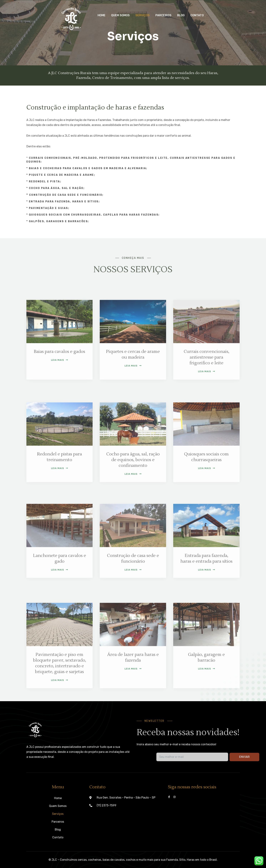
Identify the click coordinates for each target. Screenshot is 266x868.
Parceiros (163, 15)
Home (102, 15)
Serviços (143, 15)
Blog (181, 15)
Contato (197, 15)
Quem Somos (120, 15)
